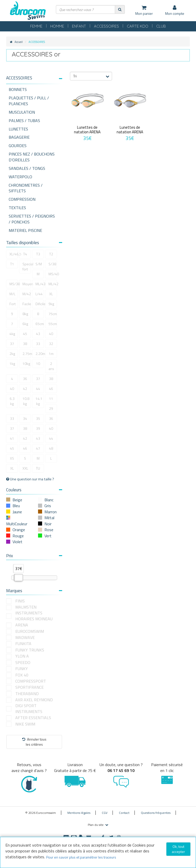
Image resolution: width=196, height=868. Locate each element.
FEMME (36, 26)
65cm (40, 324)
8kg (25, 314)
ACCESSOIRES (106, 26)
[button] (34, 78)
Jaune (17, 512)
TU (38, 468)
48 (51, 448)
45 (25, 334)
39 (38, 428)
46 (51, 389)
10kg (26, 364)
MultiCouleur (17, 524)
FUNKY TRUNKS (30, 650)
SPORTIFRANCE (29, 687)
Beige (17, 500)
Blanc (49, 500)
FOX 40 (22, 675)
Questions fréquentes (156, 813)
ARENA (22, 625)
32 (51, 344)
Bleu (16, 506)
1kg (12, 364)
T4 (25, 254)
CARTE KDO (138, 26)
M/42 (27, 294)
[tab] (34, 80)
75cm (53, 314)
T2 (51, 254)
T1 (12, 264)
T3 (38, 254)
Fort (13, 304)
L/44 (39, 294)
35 (38, 418)
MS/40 (53, 274)
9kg (51, 304)
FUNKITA (23, 644)
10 (38, 364)
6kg (25, 324)
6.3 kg (12, 401)
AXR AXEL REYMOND (34, 700)
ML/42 (53, 284)
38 (25, 344)
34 (25, 418)
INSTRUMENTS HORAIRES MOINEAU (34, 616)
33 (38, 344)
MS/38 (14, 284)
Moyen (27, 284)
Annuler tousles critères (34, 742)
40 (51, 334)
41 (12, 438)
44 (38, 389)
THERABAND (27, 694)
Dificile (40, 304)
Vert (48, 536)
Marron (51, 512)
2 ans (51, 366)
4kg (12, 334)
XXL (25, 468)
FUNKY (22, 669)
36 (25, 379)
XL (51, 294)
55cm (53, 324)
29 (51, 408)
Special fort (27, 266)
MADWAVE (25, 638)
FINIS (20, 601)
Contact (124, 813)
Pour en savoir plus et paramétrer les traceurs (81, 857)
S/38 (52, 264)
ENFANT (79, 26)
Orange (19, 530)
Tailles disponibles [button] (34, 243)
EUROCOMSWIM (30, 631)
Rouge (18, 536)
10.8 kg (26, 401)
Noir (48, 524)
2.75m (27, 354)
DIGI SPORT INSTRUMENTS (29, 709)
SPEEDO (23, 663)
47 (38, 448)
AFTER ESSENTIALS (33, 718)
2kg (12, 354)
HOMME (57, 26)
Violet (17, 542)
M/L (12, 294)
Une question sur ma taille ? (30, 479)
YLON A (22, 656)
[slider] (19, 578)
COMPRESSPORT (31, 681)
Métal (49, 518)
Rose (49, 530)
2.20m (40, 354)
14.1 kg (39, 401)
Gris (48, 506)
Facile (27, 304)
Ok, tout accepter (178, 849)
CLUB (161, 26)
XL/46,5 (14, 254)
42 (25, 389)
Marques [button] (34, 591)
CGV (105, 813)
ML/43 (40, 284)
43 (38, 334)
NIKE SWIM (25, 724)
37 (12, 344)
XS (12, 458)
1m (51, 354)
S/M (39, 264)
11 (51, 399)
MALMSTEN (26, 607)
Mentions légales (79, 813)
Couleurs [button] (34, 490)
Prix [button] (34, 556)
